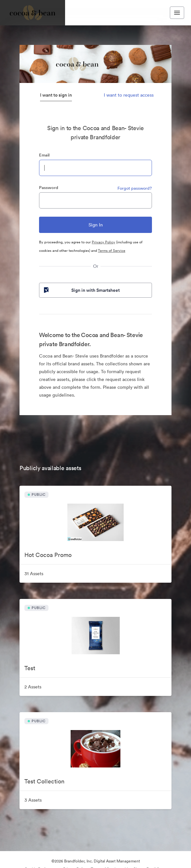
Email (44, 155)
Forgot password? (135, 188)
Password (49, 188)
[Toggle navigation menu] (177, 13)
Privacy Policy (103, 242)
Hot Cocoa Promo (48, 555)
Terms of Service (112, 251)
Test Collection (44, 781)
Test (30, 668)
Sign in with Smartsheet (81, 290)
